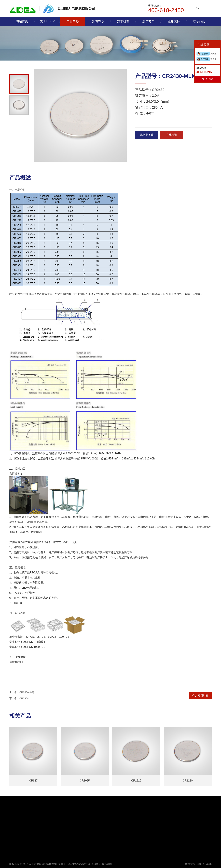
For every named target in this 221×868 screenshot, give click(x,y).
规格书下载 (148, 135)
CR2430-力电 (27, 692)
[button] (19, 160)
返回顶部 (208, 79)
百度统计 (98, 864)
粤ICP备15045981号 (80, 864)
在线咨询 (175, 135)
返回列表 (203, 695)
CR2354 (24, 698)
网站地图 (109, 864)
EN (198, 8)
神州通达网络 (204, 864)
